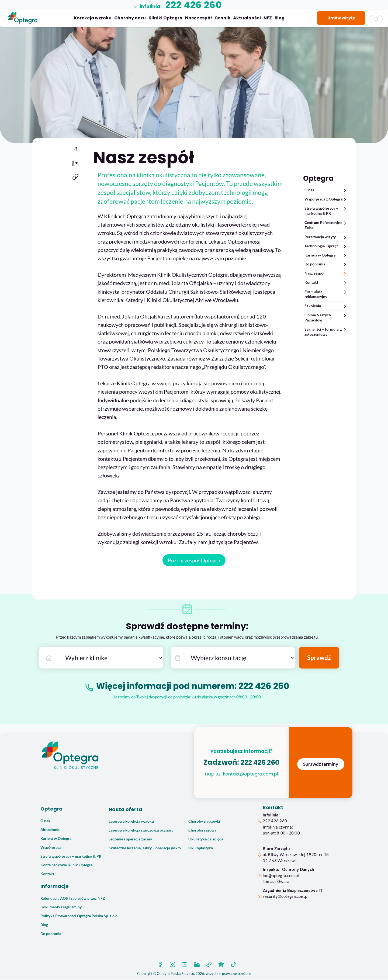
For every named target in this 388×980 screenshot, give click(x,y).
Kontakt (326, 283)
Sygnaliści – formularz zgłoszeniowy (326, 332)
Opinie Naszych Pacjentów (326, 317)
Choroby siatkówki (204, 822)
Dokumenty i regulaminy (61, 908)
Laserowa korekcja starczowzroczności (142, 831)
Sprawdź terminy (321, 765)
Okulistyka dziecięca (206, 840)
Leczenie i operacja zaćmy (130, 840)
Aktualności (247, 18)
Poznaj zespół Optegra (194, 561)
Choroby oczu (130, 18)
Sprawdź (319, 658)
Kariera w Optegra (326, 255)
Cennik (222, 18)
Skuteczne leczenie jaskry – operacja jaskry (145, 849)
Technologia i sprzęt (326, 246)
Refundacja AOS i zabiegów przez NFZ (73, 899)
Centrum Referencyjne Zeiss (326, 225)
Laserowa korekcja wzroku (131, 822)
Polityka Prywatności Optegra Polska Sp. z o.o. (79, 917)
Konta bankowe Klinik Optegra (66, 866)
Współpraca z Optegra (326, 199)
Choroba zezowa (202, 831)
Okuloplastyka (201, 849)
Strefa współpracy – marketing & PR (326, 211)
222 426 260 (267, 687)
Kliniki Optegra (165, 18)
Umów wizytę (341, 18)
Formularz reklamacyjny (326, 294)
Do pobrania (326, 264)
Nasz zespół (198, 18)
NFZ (268, 18)
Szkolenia (326, 306)
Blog (280, 18)
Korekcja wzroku (93, 18)
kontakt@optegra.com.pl (250, 780)
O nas (326, 190)
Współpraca (51, 848)
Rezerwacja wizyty (326, 237)
